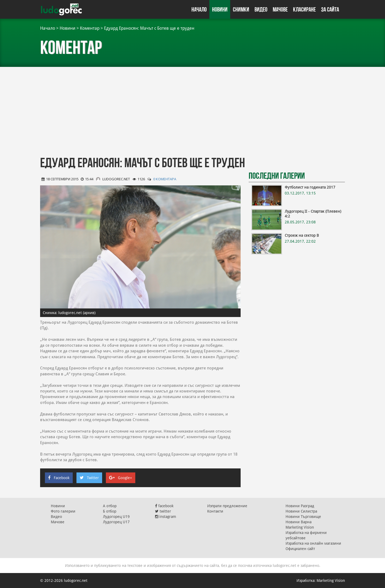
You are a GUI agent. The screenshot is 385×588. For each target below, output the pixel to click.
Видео (261, 9)
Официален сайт (300, 549)
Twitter (89, 478)
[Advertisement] (192, 110)
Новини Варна (299, 522)
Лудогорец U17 (116, 522)
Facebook (59, 478)
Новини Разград (300, 506)
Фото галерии (63, 511)
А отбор (110, 506)
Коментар (90, 28)
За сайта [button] (330, 9)
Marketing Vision (300, 527)
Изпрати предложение (227, 506)
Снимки (241, 9)
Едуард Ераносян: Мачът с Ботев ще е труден (149, 28)
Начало (199, 9)
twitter (163, 511)
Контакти (215, 511)
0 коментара (165, 179)
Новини (220, 9)
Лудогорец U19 (116, 517)
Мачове (280, 9)
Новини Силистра (301, 511)
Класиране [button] (304, 9)
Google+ (121, 478)
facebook (164, 506)
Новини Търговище (303, 517)
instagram (166, 517)
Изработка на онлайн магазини (313, 543)
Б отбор (110, 511)
